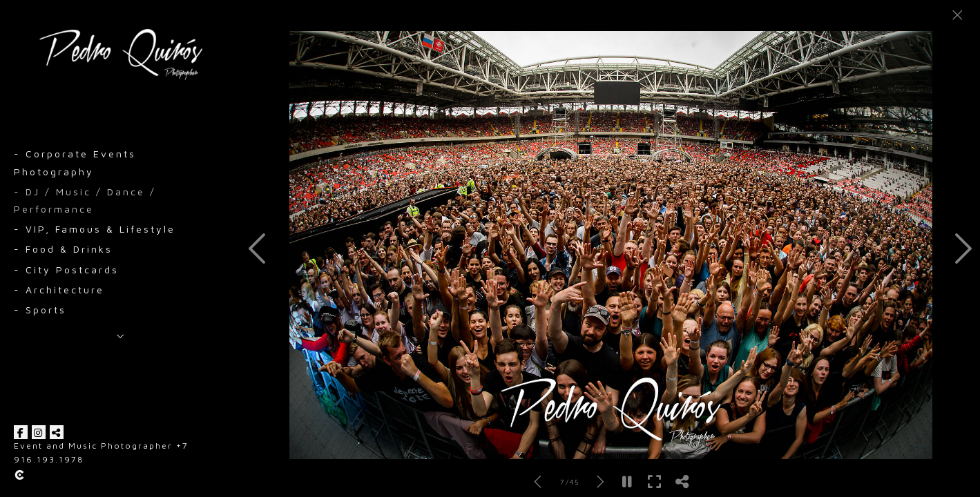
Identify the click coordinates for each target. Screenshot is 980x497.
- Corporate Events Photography (75, 162)
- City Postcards (66, 270)
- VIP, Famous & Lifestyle (95, 229)
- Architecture (59, 290)
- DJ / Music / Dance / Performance (85, 200)
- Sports (40, 310)
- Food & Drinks (63, 249)
